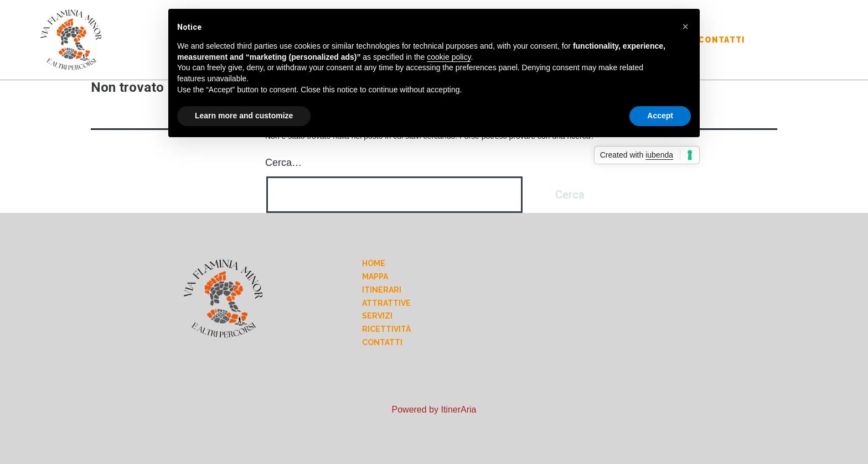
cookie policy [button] (449, 57)
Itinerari (382, 290)
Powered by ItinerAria (434, 410)
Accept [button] (660, 116)
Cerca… (283, 163)
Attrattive (386, 303)
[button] (685, 27)
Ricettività (386, 329)
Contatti (722, 40)
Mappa (375, 277)
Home (374, 263)
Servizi (377, 316)
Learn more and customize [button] (244, 116)
